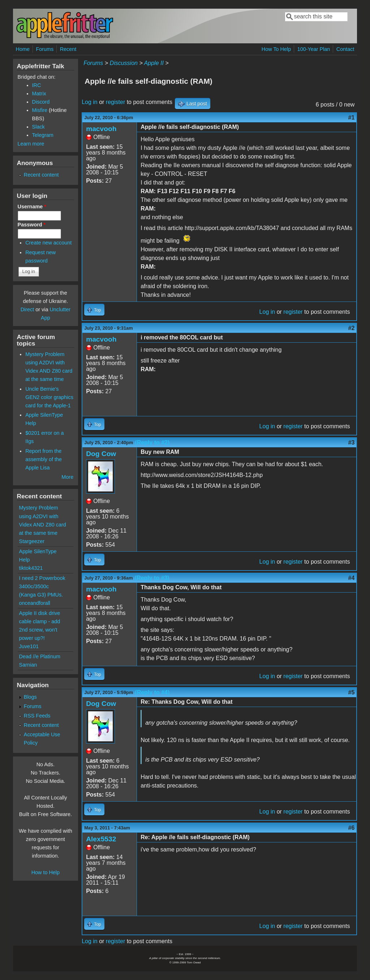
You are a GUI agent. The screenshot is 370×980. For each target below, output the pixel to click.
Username (32, 207)
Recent (68, 49)
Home (23, 49)
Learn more (31, 144)
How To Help (276, 49)
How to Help (46, 872)
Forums (45, 49)
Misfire (40, 110)
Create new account (48, 243)
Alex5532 (101, 839)
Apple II (154, 63)
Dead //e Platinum (40, 656)
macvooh (101, 129)
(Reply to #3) (152, 578)
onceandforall (35, 603)
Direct (27, 309)
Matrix (39, 94)
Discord (41, 102)
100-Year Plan (314, 49)
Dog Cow (101, 454)
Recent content (41, 175)
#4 (352, 578)
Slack (38, 127)
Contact (345, 49)
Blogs (30, 697)
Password (32, 225)
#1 (352, 118)
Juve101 (29, 646)
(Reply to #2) (152, 443)
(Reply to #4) (152, 692)
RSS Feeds (37, 716)
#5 (352, 692)
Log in (90, 102)
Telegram (43, 135)
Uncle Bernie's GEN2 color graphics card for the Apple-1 (49, 397)
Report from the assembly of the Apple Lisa (44, 459)
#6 (352, 828)
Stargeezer (32, 541)
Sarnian (28, 665)
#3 (352, 443)
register (115, 102)
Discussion (124, 63)
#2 (352, 328)
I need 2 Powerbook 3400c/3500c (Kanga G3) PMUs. (42, 586)
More (67, 477)
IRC (37, 85)
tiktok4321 (31, 568)
